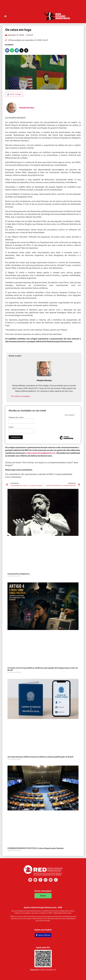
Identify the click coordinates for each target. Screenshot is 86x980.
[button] (5, 16)
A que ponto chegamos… (19, 574)
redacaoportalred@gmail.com (41, 453)
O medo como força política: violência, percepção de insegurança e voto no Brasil (43, 669)
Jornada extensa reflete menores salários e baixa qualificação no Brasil (40, 757)
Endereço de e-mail (16, 417)
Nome (11, 427)
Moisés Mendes (27, 108)
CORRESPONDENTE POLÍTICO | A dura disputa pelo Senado (36, 848)
